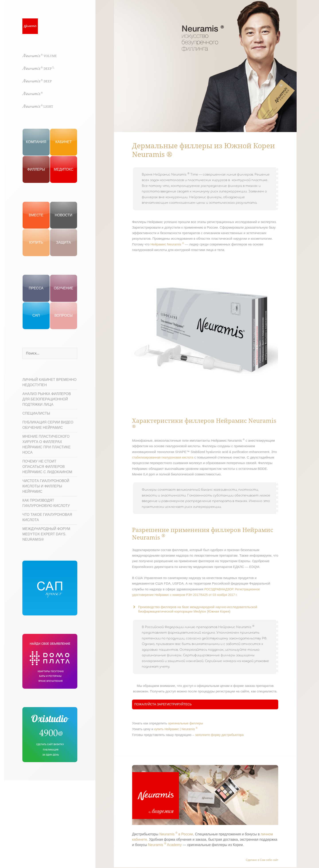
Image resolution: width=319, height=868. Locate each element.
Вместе (36, 215)
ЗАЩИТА (63, 242)
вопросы (63, 315)
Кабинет (64, 142)
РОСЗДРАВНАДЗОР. (219, 589)
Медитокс (63, 169)
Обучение (64, 288)
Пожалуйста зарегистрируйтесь (163, 704)
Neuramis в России (176, 834)
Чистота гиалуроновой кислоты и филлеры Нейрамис (46, 486)
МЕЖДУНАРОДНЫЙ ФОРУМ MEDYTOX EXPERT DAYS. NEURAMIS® (46, 534)
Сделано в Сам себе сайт (262, 860)
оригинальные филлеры (185, 723)
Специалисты (36, 413)
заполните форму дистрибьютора (219, 735)
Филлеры (36, 169)
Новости (63, 215)
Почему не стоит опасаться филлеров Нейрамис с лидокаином (47, 467)
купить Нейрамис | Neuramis (176, 729)
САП (36, 315)
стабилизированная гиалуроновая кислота (163, 457)
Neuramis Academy (165, 845)
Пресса (36, 288)
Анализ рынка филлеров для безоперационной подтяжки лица (47, 399)
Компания (36, 142)
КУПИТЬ (36, 242)
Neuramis (40, 56)
